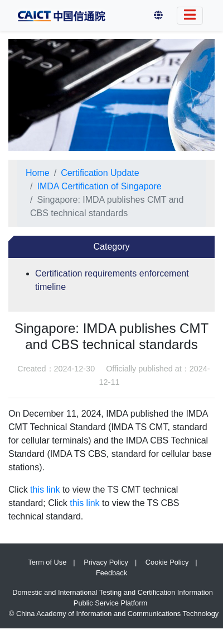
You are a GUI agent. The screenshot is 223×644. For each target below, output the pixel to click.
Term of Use (47, 562)
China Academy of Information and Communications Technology (117, 614)
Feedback (111, 573)
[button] (158, 16)
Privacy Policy (106, 562)
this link (45, 490)
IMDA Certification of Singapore (99, 186)
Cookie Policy (167, 562)
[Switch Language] (190, 16)
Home (38, 173)
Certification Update (100, 173)
